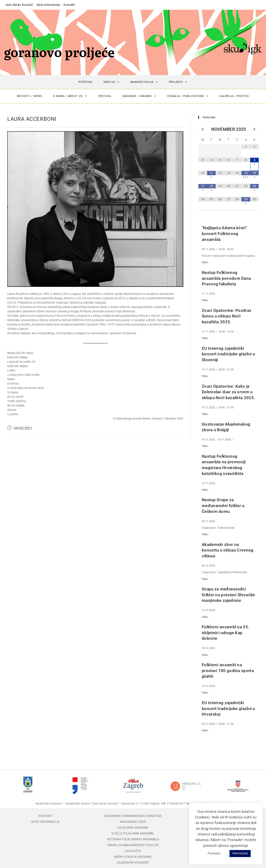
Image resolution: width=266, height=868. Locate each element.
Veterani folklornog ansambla (133, 839)
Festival (105, 96)
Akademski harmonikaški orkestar (133, 816)
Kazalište (133, 851)
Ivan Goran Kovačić (19, 5)
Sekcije (111, 82)
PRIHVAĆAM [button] (240, 854)
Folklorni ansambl (133, 828)
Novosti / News (30, 96)
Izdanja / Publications (188, 96)
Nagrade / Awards (139, 96)
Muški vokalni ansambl (133, 857)
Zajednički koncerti (133, 863)
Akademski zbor (133, 822)
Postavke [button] (214, 853)
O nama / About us (70, 96)
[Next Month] (254, 129)
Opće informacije (48, 5)
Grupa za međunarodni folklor (133, 845)
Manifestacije (144, 82)
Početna (85, 82)
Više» (205, 262)
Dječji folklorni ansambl (133, 833)
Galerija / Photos (234, 96)
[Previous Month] (203, 129)
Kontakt (69, 5)
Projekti (178, 82)
